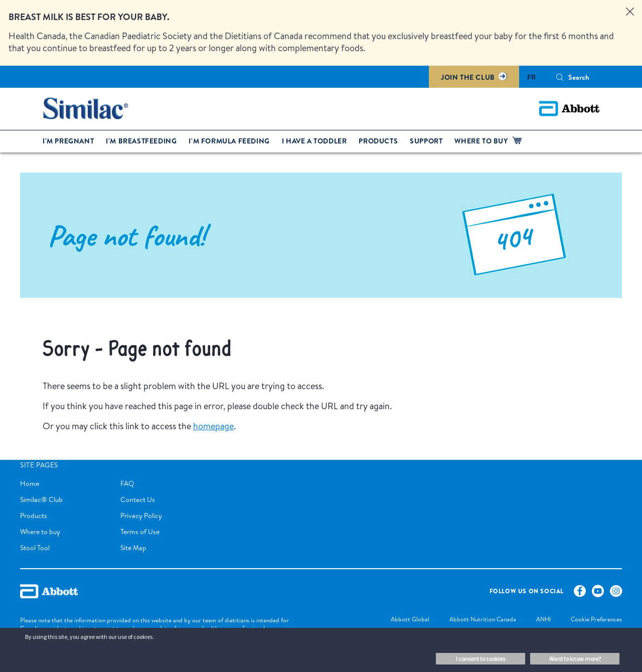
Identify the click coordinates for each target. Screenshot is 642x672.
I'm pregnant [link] (68, 141)
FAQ (127, 483)
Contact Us (138, 499)
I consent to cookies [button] (480, 659)
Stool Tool (35, 548)
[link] (400, 620)
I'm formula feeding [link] (229, 141)
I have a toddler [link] (314, 141)
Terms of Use (140, 532)
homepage (213, 426)
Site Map (133, 548)
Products (34, 516)
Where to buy (40, 532)
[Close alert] (630, 12)
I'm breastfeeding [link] (141, 141)
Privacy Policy (141, 516)
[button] (560, 77)
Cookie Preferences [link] (596, 619)
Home (30, 483)
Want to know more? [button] (575, 659)
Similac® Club (41, 499)
